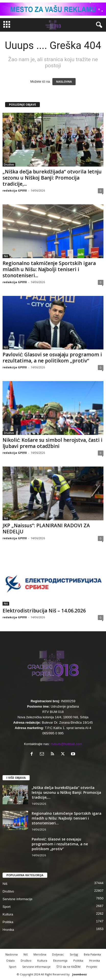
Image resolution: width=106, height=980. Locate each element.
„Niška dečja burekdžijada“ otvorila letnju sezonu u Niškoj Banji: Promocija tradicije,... (52, 178)
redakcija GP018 (15, 190)
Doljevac (58, 954)
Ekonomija (60, 960)
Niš (6, 256)
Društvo (9, 165)
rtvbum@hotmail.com (66, 744)
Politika (8, 922)
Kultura (8, 914)
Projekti (92, 967)
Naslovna (11, 954)
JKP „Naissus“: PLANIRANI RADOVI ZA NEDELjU (46, 529)
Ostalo (10, 960)
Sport (7, 907)
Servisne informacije (17, 899)
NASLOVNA (64, 82)
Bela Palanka (92, 954)
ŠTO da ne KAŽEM (68, 967)
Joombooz (80, 974)
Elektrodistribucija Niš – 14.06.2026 (44, 611)
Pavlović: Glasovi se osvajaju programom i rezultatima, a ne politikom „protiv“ (52, 358)
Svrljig (74, 954)
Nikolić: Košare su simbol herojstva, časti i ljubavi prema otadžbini (52, 443)
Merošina (40, 954)
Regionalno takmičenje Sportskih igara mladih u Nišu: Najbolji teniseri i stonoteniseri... (49, 269)
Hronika (8, 930)
